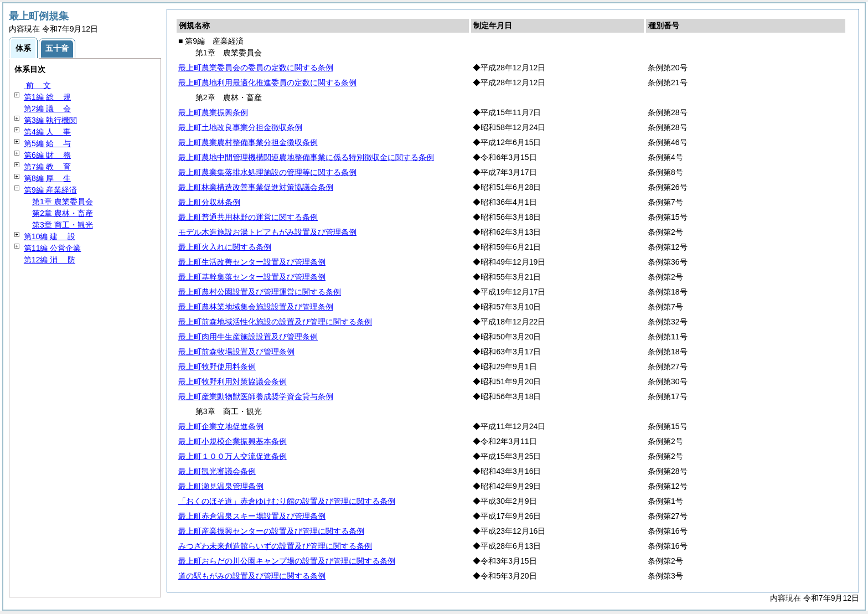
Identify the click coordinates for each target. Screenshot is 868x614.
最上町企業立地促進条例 (221, 426)
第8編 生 (47, 178)
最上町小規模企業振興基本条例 (232, 441)
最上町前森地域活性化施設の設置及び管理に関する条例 (275, 322)
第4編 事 (47, 132)
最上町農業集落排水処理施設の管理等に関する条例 (267, 172)
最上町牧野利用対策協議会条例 (232, 381)
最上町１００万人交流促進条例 (232, 456)
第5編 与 (47, 143)
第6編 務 (47, 155)
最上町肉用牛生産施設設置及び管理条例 (248, 337)
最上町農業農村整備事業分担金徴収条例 (248, 142)
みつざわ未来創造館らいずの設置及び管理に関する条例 (275, 546)
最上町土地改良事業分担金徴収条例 (240, 127)
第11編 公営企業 (52, 248)
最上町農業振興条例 (213, 112)
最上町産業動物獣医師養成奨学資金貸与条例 (256, 396)
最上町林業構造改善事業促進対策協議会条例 (256, 187)
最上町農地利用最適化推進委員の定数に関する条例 (267, 82)
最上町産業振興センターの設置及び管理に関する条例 (271, 531)
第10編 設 (50, 236)
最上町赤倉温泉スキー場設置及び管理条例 (252, 516)
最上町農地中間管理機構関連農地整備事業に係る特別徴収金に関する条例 (306, 157)
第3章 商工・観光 (63, 225)
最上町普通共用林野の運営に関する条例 (248, 217)
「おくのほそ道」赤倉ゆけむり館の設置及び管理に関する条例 (287, 501)
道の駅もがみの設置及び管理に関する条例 (252, 576)
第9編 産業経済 (50, 190)
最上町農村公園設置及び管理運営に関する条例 (260, 292)
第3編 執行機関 (50, 120)
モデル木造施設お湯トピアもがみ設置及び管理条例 (267, 232)
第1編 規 (47, 97)
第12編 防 (50, 260)
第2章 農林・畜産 (63, 213)
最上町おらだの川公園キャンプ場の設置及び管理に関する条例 (287, 561)
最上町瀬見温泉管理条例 (221, 486)
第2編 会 (47, 109)
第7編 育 (47, 167)
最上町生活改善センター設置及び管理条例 (252, 262)
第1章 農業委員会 (63, 202)
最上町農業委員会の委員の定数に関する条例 (256, 68)
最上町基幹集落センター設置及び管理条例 (252, 277)
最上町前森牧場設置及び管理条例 (236, 352)
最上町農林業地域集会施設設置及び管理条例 (256, 307)
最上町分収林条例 (209, 202)
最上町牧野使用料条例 (217, 367)
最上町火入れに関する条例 (225, 247)
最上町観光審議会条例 (217, 471)
